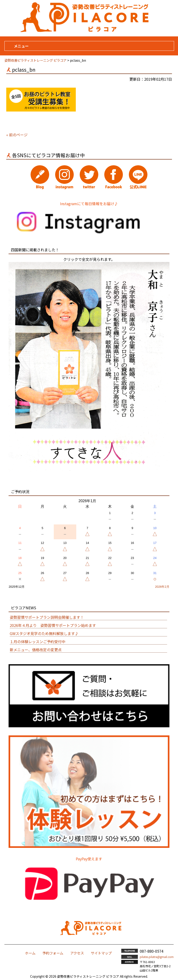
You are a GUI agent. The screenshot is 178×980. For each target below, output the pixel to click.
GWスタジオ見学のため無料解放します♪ (44, 633)
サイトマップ (101, 953)
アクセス (77, 953)
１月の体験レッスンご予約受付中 (38, 642)
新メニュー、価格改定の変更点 (36, 650)
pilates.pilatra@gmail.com (157, 957)
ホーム (30, 953)
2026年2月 (162, 587)
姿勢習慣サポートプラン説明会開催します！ (47, 617)
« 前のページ (17, 135)
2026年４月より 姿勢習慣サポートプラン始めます (53, 625)
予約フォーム (53, 953)
